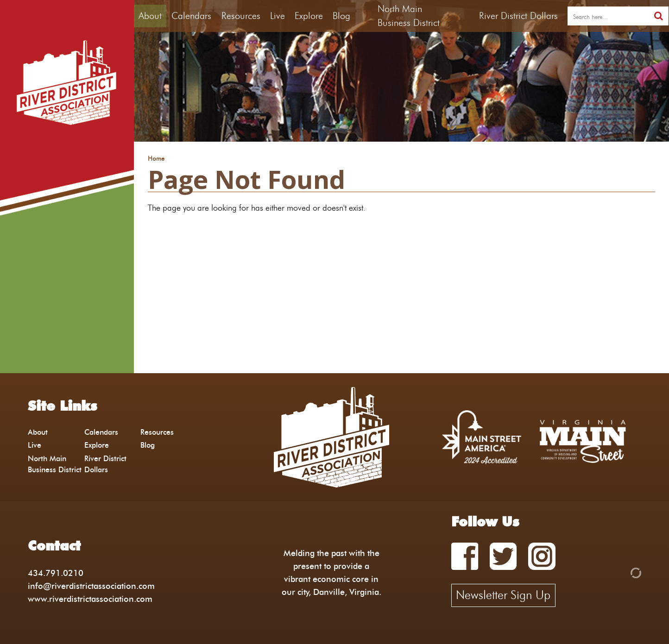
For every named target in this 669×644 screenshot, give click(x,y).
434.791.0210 (56, 573)
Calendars (191, 16)
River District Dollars (518, 16)
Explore (309, 16)
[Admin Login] (620, 572)
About (150, 16)
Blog (341, 16)
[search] (608, 16)
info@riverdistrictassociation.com (91, 586)
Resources (241, 16)
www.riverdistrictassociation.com (90, 599)
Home (156, 159)
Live (278, 16)
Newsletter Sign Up (503, 595)
